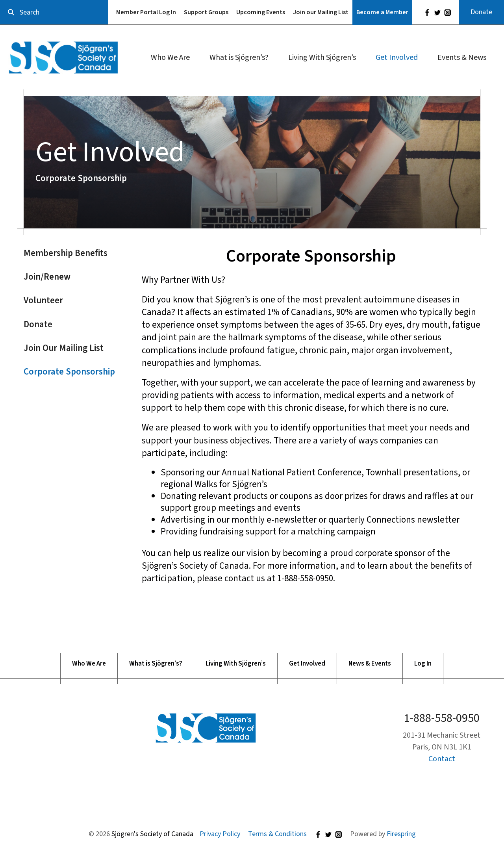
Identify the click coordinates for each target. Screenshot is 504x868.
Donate (481, 12)
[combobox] (54, 12)
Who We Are (170, 57)
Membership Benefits (66, 253)
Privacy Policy (220, 834)
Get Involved (397, 57)
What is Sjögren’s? (239, 57)
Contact (442, 759)
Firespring (401, 834)
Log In (423, 664)
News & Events (370, 664)
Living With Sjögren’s (322, 57)
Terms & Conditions (277, 834)
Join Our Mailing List (64, 348)
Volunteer (43, 300)
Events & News (462, 57)
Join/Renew (47, 277)
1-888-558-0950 (442, 718)
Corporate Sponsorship (69, 372)
